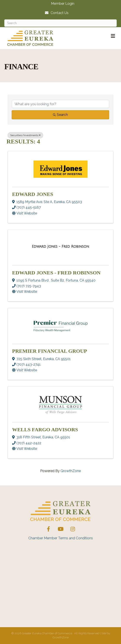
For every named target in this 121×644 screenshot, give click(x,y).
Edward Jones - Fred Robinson (56, 273)
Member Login (63, 4)
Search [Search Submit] (60, 115)
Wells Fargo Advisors (45, 430)
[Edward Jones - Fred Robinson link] (61, 247)
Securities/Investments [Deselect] (25, 135)
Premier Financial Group (50, 351)
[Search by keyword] (60, 104)
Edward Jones (33, 194)
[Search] (60, 23)
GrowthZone (71, 471)
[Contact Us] (56, 13)
